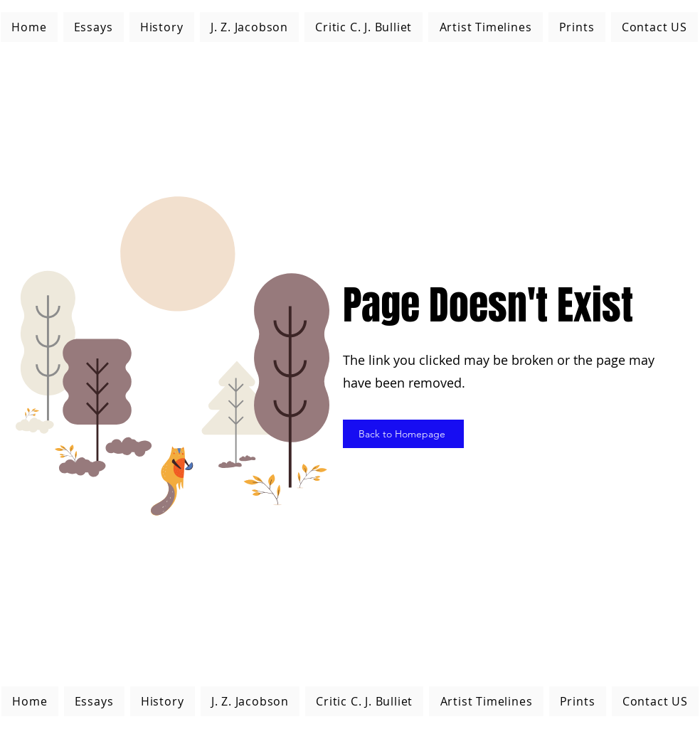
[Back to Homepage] (403, 434)
